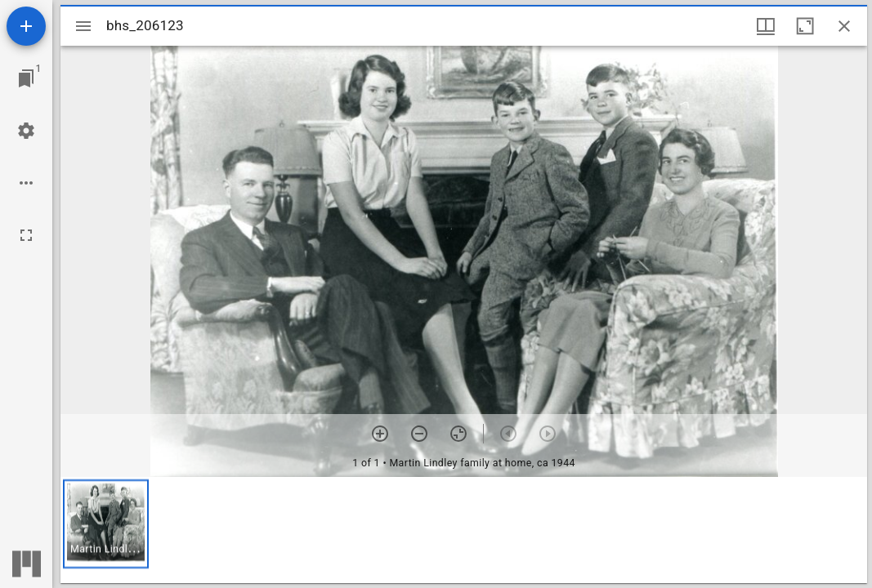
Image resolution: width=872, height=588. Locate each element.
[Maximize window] (805, 26)
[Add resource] (26, 26)
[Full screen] (26, 235)
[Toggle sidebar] (83, 26)
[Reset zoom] (458, 434)
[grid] (464, 530)
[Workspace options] (26, 183)
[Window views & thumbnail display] (766, 26)
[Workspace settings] (26, 131)
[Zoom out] (419, 434)
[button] (106, 524)
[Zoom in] (380, 434)
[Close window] (844, 26)
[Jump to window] (26, 78)
